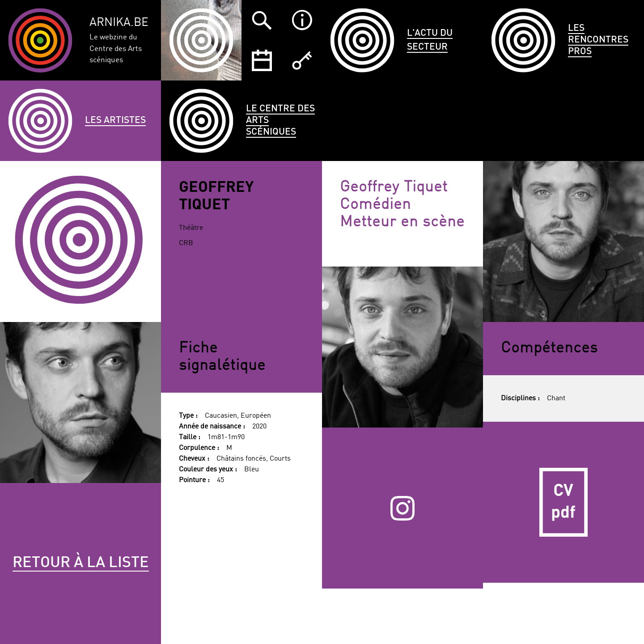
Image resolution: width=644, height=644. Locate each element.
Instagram (403, 508)
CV (563, 502)
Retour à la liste (81, 563)
